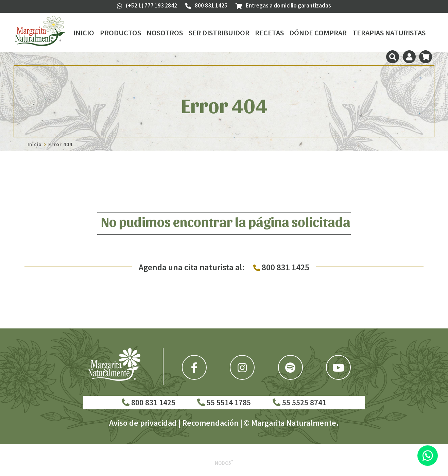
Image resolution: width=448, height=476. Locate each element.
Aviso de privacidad (143, 423)
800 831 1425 (149, 402)
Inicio (84, 33)
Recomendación (210, 423)
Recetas (269, 33)
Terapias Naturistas (389, 33)
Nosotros (165, 33)
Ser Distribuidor (219, 33)
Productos (120, 33)
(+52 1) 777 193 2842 (147, 5)
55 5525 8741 (299, 402)
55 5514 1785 (224, 402)
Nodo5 (224, 463)
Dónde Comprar (318, 33)
